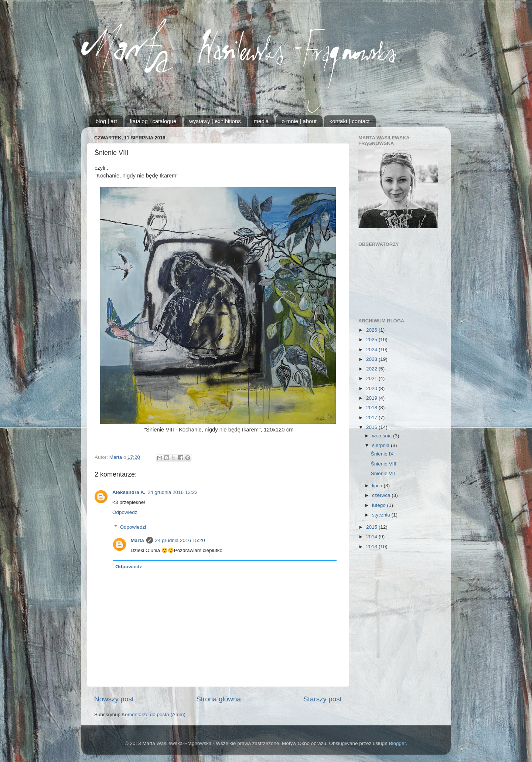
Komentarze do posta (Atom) (154, 714)
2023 (372, 359)
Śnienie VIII (384, 464)
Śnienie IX (382, 454)
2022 (372, 369)
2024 (372, 350)
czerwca (382, 495)
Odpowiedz (125, 512)
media (261, 121)
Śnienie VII (383, 473)
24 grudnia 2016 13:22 (173, 492)
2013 (372, 547)
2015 (372, 527)
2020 (372, 388)
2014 (372, 537)
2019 (372, 398)
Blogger (398, 743)
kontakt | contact (350, 121)
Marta (137, 540)
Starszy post (323, 699)
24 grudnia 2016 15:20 (180, 540)
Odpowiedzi (133, 527)
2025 (372, 340)
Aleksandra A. (129, 492)
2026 (372, 330)
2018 (372, 408)
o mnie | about (299, 121)
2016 (372, 427)
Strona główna (219, 699)
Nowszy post (114, 699)
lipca (378, 486)
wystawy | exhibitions (215, 121)
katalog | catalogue (153, 121)
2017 (372, 418)
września (383, 436)
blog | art (106, 121)
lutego (380, 505)
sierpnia (381, 445)
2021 (372, 378)
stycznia (382, 515)
